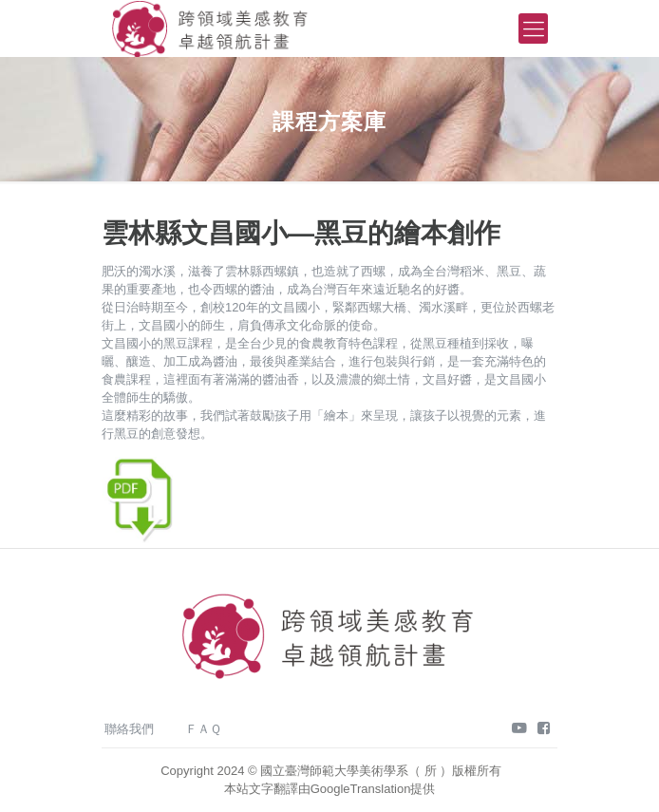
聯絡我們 (129, 729)
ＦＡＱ (203, 729)
